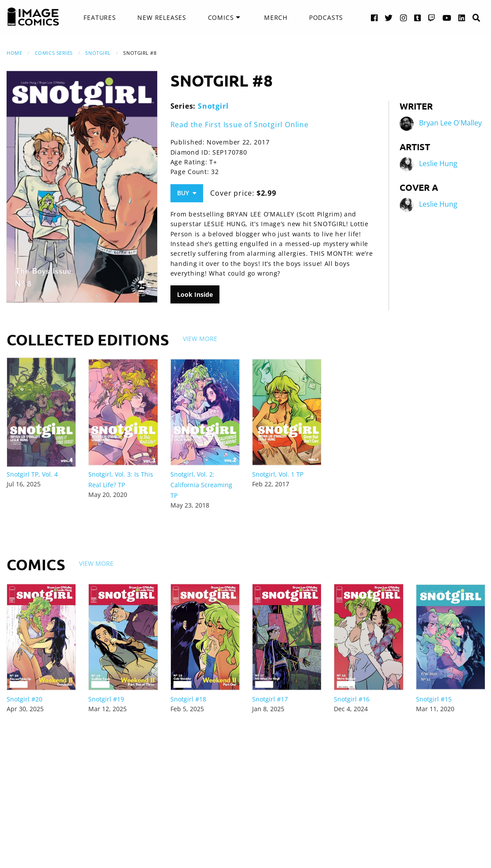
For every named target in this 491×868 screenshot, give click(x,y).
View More (200, 339)
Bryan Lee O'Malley (450, 123)
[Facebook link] (374, 17)
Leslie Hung (438, 163)
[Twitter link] (389, 17)
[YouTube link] (447, 17)
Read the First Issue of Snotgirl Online (240, 125)
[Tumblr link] (418, 17)
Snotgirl (98, 53)
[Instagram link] (404, 17)
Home (14, 53)
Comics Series (54, 53)
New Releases (162, 17)
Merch (276, 17)
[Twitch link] (432, 17)
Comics (221, 17)
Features (100, 17)
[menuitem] (100, 18)
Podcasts (326, 17)
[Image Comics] (33, 17)
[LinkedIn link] (462, 17)
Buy (187, 193)
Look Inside (195, 294)
